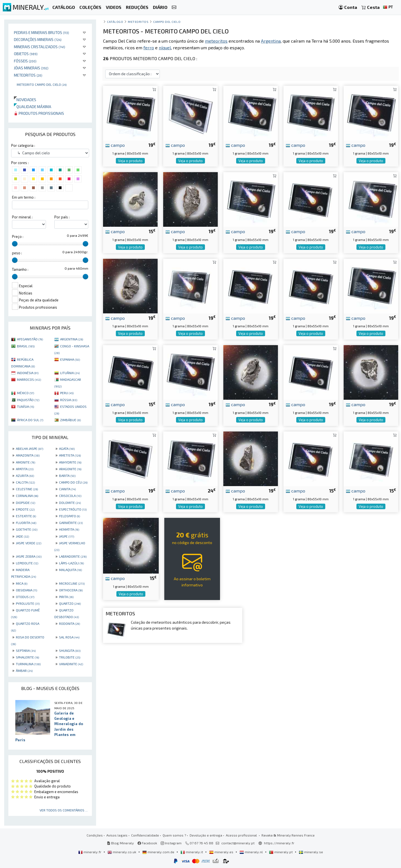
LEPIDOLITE (27, 563)
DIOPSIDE (25, 503)
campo (115, 145)
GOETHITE (27, 529)
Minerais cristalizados (40, 47)
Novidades (25, 100)
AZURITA (25, 476)
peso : (17, 253)
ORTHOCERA (71, 590)
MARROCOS (29, 379)
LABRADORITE (73, 556)
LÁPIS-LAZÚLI (71, 563)
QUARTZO (70, 603)
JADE (22, 536)
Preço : (18, 236)
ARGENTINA (72, 339)
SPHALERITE (27, 657)
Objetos (26, 54)
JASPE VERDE (29, 543)
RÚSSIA (69, 400)
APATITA (25, 469)
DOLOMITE (70, 503)
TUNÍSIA (25, 406)
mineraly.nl (252, 852)
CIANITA (67, 489)
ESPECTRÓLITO (73, 509)
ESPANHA (70, 359)
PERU (67, 393)
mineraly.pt (281, 852)
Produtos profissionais (39, 113)
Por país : (62, 217)
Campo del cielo (167, 22)
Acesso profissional (242, 835)
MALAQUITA (70, 570)
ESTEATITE (26, 516)
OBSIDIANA (26, 590)
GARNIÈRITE (71, 523)
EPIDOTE (25, 509)
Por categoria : (23, 145)
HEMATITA (69, 529)
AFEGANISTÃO (30, 339)
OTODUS (25, 597)
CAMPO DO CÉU (73, 482)
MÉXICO (25, 393)
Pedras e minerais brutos (41, 32)
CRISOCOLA (70, 496)
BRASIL (26, 346)
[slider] (15, 244)
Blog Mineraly (120, 843)
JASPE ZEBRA (29, 556)
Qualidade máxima (33, 107)
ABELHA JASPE (30, 448)
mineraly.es (222, 852)
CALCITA (25, 482)
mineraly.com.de (159, 852)
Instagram (171, 843)
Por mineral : (22, 217)
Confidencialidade (145, 835)
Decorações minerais (38, 39)
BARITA (67, 476)
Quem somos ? (174, 835)
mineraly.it (192, 852)
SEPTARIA (26, 650)
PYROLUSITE (28, 603)
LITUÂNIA (70, 373)
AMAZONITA (28, 455)
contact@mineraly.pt (238, 843)
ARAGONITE (70, 469)
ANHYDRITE (70, 462)
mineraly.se (311, 852)
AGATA (67, 448)
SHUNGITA (70, 650)
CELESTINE (27, 489)
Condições (95, 835)
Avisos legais (117, 835)
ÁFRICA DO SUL (30, 420)
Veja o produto (130, 161)
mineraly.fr (90, 852)
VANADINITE (71, 664)
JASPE (67, 536)
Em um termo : (24, 197)
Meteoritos (28, 75)
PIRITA (66, 597)
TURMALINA (28, 664)
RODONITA (69, 623)
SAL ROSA (69, 637)
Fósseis (25, 61)
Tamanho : (20, 269)
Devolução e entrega (206, 835)
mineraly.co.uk (122, 852)
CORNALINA (27, 496)
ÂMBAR (24, 670)
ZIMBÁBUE (70, 420)
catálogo (115, 22)
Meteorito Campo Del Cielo (42, 84)
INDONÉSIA (28, 373)
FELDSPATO (69, 516)
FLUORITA (26, 523)
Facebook (147, 843)
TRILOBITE (70, 657)
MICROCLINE (72, 583)
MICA (22, 583)
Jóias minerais (31, 68)
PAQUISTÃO (28, 400)
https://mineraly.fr (279, 843)
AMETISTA (70, 455)
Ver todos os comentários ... (64, 810)
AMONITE (25, 462)
